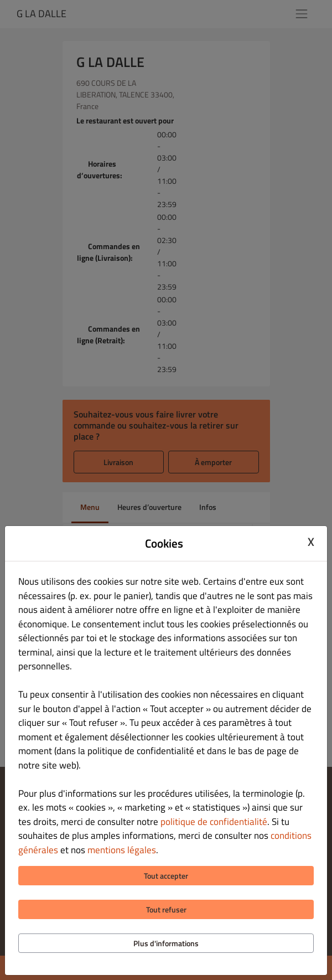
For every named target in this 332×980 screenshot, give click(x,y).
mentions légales (122, 850)
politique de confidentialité (214, 822)
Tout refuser (166, 909)
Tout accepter (166, 876)
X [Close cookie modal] (311, 542)
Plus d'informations (166, 943)
